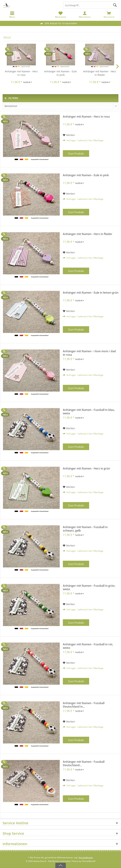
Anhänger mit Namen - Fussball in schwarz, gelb (85, 529)
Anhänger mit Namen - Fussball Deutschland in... (84, 705)
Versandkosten (86, 858)
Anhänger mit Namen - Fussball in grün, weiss (89, 587)
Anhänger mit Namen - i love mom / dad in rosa (89, 353)
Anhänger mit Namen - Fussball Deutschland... (84, 763)
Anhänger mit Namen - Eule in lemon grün (91, 293)
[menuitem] (109, 15)
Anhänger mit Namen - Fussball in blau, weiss (89, 412)
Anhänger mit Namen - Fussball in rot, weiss (88, 646)
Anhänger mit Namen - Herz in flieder (100, 73)
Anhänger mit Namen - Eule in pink (60, 73)
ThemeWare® (89, 861)
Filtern (11, 98)
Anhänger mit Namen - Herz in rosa (21, 73)
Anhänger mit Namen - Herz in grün (86, 469)
